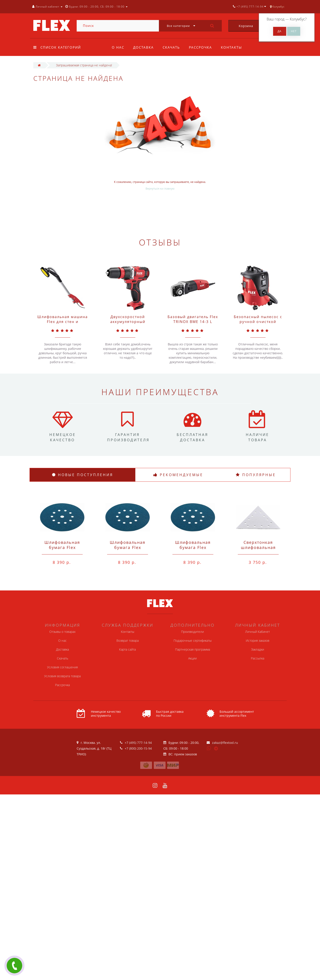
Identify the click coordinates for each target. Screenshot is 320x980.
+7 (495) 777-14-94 (138, 743)
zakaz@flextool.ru (225, 743)
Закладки (258, 649)
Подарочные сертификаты (193, 640)
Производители (192, 632)
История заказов (258, 640)
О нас (118, 47)
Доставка (144, 47)
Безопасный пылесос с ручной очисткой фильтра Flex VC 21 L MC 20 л (258, 324)
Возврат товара (128, 640)
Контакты (234, 47)
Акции (192, 658)
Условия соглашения (62, 667)
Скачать (173, 47)
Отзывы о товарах (62, 632)
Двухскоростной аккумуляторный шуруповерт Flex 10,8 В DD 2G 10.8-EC (128, 324)
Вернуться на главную (160, 189)
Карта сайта (127, 649)
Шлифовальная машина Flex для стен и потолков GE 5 (63, 322)
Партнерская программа (193, 649)
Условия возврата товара (62, 676)
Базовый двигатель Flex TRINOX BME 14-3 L (193, 319)
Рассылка (258, 658)
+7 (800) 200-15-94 (138, 748)
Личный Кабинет (257, 632)
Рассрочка (202, 47)
